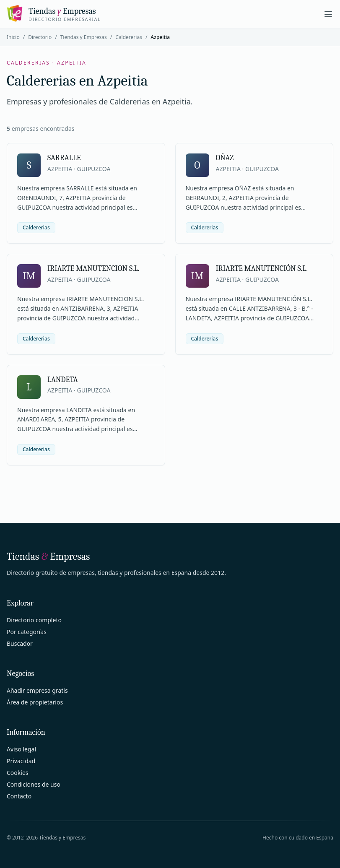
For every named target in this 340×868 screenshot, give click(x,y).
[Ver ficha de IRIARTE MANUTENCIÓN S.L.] (254, 304)
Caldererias (129, 37)
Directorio (40, 37)
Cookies (17, 773)
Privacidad (21, 761)
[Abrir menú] (328, 14)
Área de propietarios (35, 702)
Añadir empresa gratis (37, 690)
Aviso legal (21, 749)
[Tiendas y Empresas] (54, 14)
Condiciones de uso (34, 784)
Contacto (19, 796)
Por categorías (27, 632)
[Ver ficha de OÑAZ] (254, 193)
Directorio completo (34, 620)
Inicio (13, 37)
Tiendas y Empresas (84, 37)
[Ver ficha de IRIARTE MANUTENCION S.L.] (86, 304)
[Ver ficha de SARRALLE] (86, 193)
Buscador (20, 643)
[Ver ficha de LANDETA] (86, 415)
